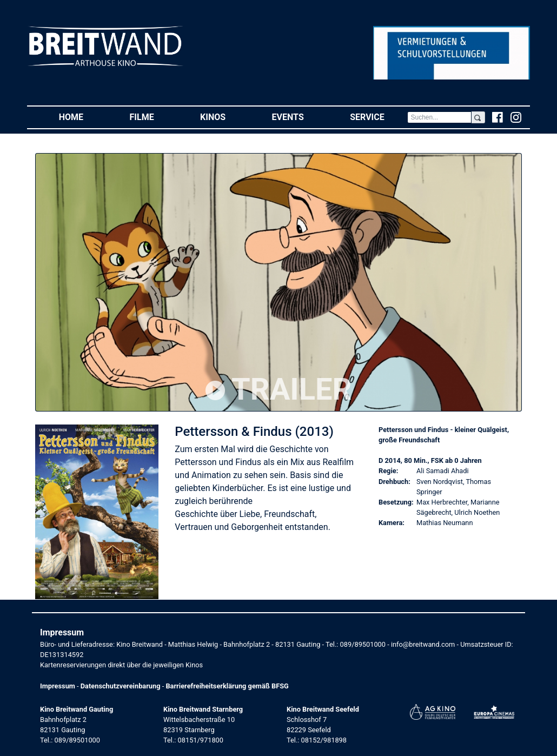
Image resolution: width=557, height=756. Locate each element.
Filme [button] (154, 117)
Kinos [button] (224, 117)
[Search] (439, 117)
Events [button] (300, 117)
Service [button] (379, 117)
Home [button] (83, 117)
